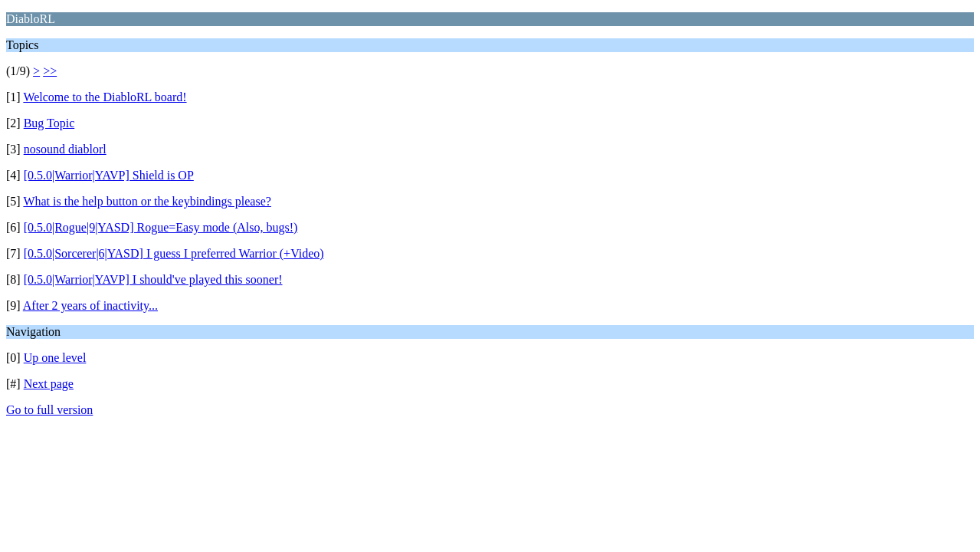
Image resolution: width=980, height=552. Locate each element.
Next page (49, 384)
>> (50, 71)
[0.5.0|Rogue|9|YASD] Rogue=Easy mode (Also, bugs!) (161, 227)
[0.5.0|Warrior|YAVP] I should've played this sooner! (153, 279)
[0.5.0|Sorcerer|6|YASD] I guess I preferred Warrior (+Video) (174, 253)
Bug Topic (49, 123)
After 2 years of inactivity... (90, 306)
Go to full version (49, 410)
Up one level (55, 358)
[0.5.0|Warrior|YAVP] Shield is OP (109, 175)
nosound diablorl (65, 149)
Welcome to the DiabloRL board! (105, 97)
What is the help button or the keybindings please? (147, 201)
